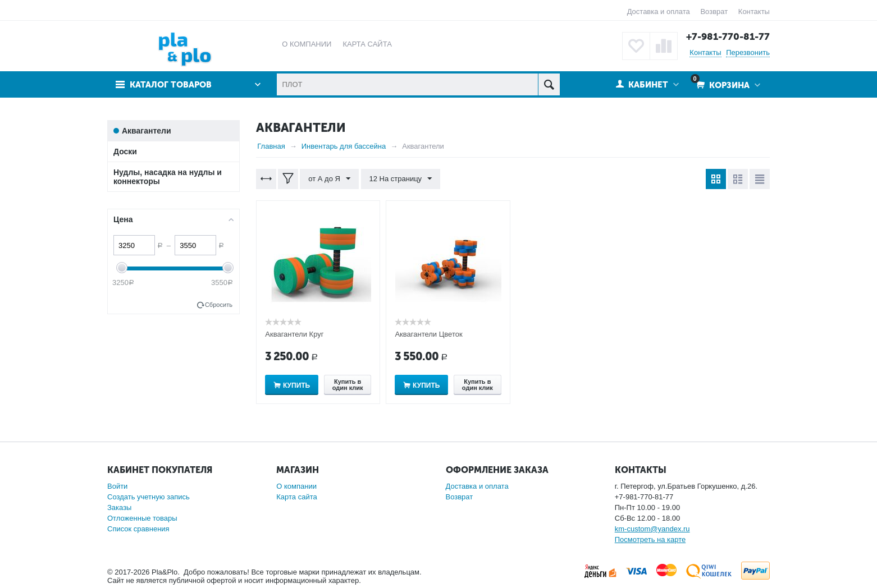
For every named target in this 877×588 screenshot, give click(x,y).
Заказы (119, 507)
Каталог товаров (171, 85)
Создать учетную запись (149, 497)
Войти (117, 486)
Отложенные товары (142, 518)
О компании (296, 486)
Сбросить (219, 305)
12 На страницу (401, 179)
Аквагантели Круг (294, 334)
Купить (296, 385)
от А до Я (329, 179)
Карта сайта (296, 497)
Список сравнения (138, 529)
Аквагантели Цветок (428, 334)
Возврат (714, 12)
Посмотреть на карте (650, 539)
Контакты (754, 12)
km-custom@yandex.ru (652, 529)
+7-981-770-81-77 (728, 36)
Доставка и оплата (659, 12)
